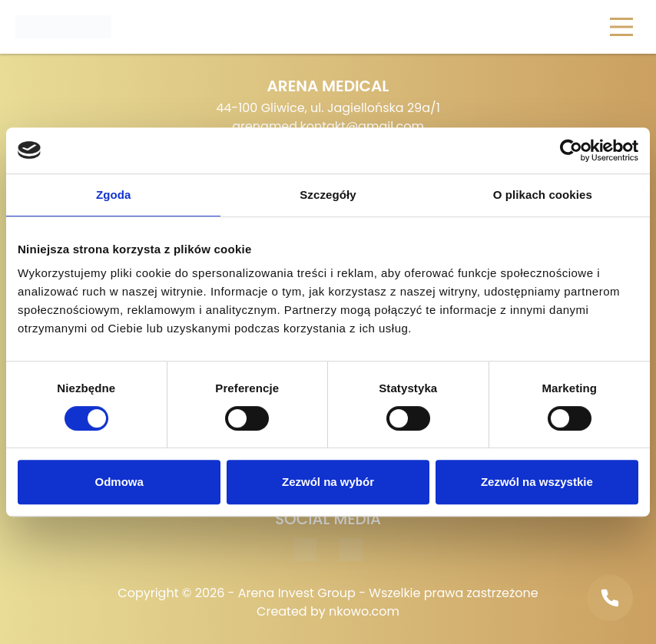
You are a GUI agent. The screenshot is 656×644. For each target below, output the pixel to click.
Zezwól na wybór (328, 482)
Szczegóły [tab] (328, 195)
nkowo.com (364, 611)
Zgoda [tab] (114, 195)
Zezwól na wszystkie (537, 482)
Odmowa (119, 482)
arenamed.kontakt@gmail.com (328, 126)
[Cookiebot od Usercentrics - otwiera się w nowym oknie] (571, 150)
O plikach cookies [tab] (543, 195)
